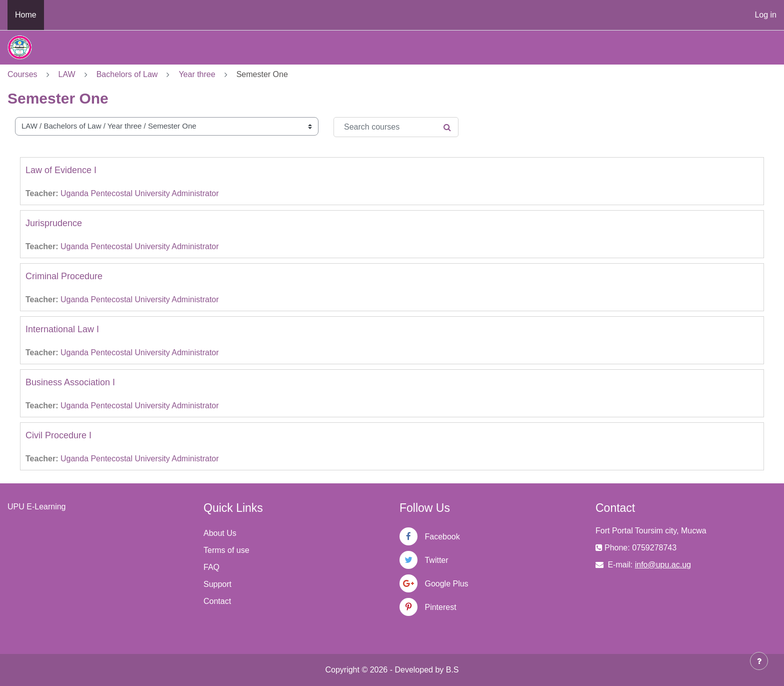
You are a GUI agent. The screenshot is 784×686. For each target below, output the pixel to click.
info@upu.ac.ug (663, 565)
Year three (197, 74)
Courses (22, 74)
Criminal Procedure (64, 276)
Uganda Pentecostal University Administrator (140, 193)
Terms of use (226, 550)
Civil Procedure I (58, 435)
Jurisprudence (54, 223)
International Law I (62, 329)
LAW (67, 74)
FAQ (211, 567)
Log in (765, 15)
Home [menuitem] (26, 15)
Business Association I (70, 382)
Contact (217, 601)
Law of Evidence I (61, 170)
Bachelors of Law (127, 74)
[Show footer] (759, 661)
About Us (220, 533)
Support (217, 584)
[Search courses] (396, 127)
